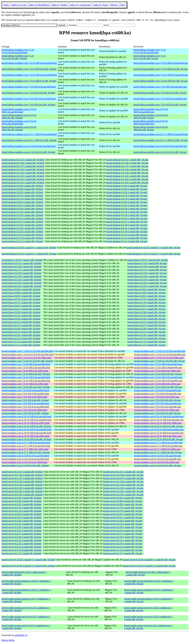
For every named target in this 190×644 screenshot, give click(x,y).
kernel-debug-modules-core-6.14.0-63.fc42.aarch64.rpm (160, 146)
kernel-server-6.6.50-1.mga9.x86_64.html (22, 527)
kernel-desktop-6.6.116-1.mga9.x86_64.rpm (127, 176)
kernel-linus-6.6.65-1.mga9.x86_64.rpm (146, 306)
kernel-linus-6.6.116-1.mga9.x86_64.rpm (147, 280)
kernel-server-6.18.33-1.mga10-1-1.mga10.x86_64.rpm (149, 566)
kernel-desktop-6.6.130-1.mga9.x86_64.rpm (127, 169)
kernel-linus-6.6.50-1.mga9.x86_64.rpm (146, 319)
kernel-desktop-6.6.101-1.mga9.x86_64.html (23, 183)
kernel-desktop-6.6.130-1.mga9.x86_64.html (23, 169)
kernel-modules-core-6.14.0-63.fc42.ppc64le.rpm (158, 459)
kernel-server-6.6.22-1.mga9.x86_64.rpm (123, 540)
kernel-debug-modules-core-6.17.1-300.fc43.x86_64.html (29, 140)
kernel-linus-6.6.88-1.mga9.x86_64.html (21, 293)
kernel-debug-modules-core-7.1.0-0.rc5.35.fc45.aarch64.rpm (150, 51)
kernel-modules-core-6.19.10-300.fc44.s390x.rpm (158, 436)
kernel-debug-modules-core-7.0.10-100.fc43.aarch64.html (29, 75)
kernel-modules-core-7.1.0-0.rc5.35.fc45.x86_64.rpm (160, 361)
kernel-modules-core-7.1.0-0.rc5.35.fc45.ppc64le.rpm (160, 354)
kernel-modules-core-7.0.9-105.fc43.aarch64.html (25, 403)
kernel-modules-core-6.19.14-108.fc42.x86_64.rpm (159, 426)
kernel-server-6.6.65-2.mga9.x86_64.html (22, 514)
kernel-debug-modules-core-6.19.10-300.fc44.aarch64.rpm (151, 122)
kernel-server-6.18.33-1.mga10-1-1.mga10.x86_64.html (28, 566)
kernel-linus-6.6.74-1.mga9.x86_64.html (21, 302)
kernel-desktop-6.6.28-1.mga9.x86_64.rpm (127, 225)
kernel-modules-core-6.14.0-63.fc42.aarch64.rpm (158, 456)
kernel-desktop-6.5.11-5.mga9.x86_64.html (22, 241)
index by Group (19, 5)
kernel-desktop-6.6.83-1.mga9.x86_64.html (22, 192)
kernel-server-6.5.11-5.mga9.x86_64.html (21, 553)
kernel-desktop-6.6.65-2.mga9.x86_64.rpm (127, 202)
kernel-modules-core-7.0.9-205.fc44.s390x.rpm (157, 397)
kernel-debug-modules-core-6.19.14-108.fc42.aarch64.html (19, 111)
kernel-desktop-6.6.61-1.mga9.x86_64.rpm (127, 205)
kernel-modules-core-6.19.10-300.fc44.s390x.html (26, 436)
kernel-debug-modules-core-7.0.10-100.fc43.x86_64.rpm (160, 81)
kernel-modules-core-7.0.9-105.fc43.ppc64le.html (25, 407)
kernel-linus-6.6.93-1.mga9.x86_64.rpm (146, 289)
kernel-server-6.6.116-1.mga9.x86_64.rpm (123, 488)
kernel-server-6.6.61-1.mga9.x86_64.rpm (123, 517)
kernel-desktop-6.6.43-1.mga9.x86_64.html (22, 218)
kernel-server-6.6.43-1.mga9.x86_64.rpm (123, 531)
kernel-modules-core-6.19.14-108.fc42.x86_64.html (26, 426)
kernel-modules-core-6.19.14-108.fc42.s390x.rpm (158, 423)
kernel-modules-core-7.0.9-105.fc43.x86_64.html (25, 413)
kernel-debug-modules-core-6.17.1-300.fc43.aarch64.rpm (161, 134)
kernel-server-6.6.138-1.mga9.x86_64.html (22, 475)
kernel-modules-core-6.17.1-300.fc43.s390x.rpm (157, 449)
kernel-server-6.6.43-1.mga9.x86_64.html (22, 531)
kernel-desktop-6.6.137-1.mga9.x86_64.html (23, 166)
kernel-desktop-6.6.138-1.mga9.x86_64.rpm (127, 163)
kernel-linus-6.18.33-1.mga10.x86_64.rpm (148, 260)
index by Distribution (39, 5)
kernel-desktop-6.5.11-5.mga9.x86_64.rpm (127, 241)
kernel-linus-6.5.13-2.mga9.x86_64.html (21, 342)
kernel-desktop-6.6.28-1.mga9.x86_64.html (22, 225)
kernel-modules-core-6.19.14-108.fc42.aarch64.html (26, 416)
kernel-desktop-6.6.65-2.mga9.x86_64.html (22, 202)
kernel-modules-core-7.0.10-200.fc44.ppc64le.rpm (158, 368)
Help (123, 5)
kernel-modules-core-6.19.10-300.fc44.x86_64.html (26, 439)
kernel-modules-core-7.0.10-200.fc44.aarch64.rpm (158, 364)
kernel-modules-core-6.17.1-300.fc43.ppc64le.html (26, 446)
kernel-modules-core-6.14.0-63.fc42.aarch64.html (25, 456)
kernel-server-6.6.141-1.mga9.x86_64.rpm (123, 472)
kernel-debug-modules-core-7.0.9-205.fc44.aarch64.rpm (160, 87)
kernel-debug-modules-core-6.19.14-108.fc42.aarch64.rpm (151, 111)
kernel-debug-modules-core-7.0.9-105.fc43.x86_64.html (28, 105)
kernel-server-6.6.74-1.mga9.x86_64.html (22, 511)
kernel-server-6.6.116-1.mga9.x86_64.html (22, 488)
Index (6, 5)
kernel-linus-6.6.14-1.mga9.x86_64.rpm (146, 338)
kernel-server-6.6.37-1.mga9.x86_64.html (22, 534)
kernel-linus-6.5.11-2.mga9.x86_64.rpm (146, 345)
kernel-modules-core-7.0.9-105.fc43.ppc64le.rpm (158, 407)
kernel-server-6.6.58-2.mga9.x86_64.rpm (123, 521)
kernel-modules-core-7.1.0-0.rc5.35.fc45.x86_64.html (27, 361)
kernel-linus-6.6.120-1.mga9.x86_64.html (22, 276)
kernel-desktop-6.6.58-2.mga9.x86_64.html (22, 209)
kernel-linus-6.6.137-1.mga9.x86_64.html (22, 270)
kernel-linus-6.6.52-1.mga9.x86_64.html (21, 316)
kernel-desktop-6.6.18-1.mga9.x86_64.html (22, 232)
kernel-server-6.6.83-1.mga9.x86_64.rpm (123, 504)
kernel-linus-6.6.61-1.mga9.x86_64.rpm (146, 309)
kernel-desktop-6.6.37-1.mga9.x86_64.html (22, 222)
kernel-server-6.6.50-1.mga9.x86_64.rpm (123, 527)
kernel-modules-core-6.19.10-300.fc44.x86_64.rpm (159, 439)
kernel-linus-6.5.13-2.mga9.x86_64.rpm (146, 342)
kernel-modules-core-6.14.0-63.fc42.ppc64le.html (25, 459)
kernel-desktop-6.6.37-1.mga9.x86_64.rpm (127, 222)
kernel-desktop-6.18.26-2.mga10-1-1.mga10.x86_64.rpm (153, 248)
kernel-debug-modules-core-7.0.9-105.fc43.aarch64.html (29, 99)
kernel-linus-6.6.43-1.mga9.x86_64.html (21, 322)
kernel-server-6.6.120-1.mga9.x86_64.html (22, 485)
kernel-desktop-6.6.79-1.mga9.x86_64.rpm (127, 196)
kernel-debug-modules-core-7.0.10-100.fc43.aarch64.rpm (161, 75)
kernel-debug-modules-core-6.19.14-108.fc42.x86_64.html (19, 116)
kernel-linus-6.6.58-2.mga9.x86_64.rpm (146, 312)
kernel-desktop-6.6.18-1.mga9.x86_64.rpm (127, 232)
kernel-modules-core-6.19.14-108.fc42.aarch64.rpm (159, 416)
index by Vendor (60, 5)
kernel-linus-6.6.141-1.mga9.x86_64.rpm (147, 263)
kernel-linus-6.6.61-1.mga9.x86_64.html (21, 309)
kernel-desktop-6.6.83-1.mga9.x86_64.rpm (127, 192)
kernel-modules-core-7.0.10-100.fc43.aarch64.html (26, 377)
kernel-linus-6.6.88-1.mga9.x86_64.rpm (146, 293)
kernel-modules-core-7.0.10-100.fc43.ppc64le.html (26, 381)
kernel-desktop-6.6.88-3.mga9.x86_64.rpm (127, 189)
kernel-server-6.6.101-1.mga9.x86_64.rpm (123, 495)
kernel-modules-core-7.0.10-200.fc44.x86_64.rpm (158, 374)
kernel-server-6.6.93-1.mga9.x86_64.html (22, 498)
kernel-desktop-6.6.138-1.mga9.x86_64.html (23, 163)
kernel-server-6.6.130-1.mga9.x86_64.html (22, 482)
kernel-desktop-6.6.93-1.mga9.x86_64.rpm (127, 186)
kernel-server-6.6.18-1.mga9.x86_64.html (22, 544)
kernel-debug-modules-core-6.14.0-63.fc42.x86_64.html (28, 152)
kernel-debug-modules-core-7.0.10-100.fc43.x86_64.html (29, 81)
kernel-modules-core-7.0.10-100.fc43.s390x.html (25, 384)
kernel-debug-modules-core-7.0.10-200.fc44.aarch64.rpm (161, 63)
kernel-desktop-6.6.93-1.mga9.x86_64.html (22, 186)
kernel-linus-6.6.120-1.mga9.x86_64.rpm (147, 276)
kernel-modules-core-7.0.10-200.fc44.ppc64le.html (26, 368)
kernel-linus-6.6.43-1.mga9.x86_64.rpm (146, 322)
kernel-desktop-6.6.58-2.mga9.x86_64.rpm (127, 209)
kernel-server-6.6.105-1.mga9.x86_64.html (22, 491)
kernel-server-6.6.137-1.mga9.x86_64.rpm (123, 478)
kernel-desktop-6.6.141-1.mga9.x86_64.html (23, 160)
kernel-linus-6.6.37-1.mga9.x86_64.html (21, 325)
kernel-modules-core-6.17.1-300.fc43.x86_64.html (26, 452)
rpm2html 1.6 (21, 635)
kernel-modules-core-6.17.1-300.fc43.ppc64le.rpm (158, 446)
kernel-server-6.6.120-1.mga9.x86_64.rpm (123, 485)
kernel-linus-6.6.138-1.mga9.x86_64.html (22, 267)
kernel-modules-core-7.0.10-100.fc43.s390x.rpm (157, 384)
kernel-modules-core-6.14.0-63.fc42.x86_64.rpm (157, 465)
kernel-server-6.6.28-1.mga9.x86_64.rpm (123, 537)
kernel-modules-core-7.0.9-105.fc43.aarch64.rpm (158, 403)
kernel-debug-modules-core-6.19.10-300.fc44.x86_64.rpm (151, 128)
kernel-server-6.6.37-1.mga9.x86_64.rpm (123, 534)
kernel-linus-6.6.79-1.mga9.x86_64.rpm (146, 299)
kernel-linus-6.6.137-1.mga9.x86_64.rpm (147, 270)
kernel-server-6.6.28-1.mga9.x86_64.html (22, 537)
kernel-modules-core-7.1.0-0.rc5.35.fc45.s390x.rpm (159, 358)
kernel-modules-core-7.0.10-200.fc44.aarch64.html (26, 364)
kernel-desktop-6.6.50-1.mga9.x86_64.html (22, 215)
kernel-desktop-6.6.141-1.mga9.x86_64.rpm (127, 160)
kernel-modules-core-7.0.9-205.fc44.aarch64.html (25, 390)
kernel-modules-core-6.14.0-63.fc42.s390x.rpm (157, 462)
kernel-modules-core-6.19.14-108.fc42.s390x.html (26, 423)
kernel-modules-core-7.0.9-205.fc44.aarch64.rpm (158, 390)
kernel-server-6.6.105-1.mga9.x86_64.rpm (123, 491)
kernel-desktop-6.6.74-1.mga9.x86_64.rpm (127, 199)
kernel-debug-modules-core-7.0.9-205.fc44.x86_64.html (28, 93)
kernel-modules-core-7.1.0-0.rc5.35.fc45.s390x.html (26, 358)
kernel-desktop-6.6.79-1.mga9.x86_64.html (22, 196)
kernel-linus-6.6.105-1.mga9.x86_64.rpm (147, 283)
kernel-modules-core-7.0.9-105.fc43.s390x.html (24, 410)
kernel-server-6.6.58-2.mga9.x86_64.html (22, 521)
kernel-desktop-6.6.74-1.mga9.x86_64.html (22, 199)
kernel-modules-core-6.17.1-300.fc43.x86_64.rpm (158, 452)
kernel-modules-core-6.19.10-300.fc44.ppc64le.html (26, 433)
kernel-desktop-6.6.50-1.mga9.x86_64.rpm (127, 215)
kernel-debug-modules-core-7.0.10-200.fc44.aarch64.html (29, 63)
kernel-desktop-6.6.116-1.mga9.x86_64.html (23, 176)
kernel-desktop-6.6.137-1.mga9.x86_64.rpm (127, 166)
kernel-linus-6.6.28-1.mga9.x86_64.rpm (146, 329)
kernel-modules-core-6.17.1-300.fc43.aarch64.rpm (158, 443)
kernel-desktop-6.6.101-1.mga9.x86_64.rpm (127, 183)
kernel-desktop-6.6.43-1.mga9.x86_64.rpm (127, 218)
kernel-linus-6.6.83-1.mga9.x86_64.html (21, 296)
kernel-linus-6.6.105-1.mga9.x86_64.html (22, 283)
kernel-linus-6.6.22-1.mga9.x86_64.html (21, 332)
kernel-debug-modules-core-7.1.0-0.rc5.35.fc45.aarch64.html (18, 51)
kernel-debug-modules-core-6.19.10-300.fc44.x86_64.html (19, 128)
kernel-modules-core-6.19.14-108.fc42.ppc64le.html (26, 420)
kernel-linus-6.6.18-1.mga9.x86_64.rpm (146, 335)
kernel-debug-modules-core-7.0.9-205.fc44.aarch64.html (29, 87)
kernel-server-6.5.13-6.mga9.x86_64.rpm (123, 550)
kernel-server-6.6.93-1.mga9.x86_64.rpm (123, 498)
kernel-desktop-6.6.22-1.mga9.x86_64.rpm (127, 228)
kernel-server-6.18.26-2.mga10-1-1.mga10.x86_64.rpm (149, 560)
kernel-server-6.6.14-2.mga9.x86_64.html (22, 547)
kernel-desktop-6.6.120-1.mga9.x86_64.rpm (127, 173)
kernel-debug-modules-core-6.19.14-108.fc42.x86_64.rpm (151, 116)
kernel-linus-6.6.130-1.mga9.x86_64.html (22, 273)
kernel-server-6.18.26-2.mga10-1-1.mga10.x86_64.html (28, 560)
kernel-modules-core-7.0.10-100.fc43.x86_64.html (26, 387)
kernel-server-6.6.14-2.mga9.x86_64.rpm (123, 547)
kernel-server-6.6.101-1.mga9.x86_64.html (22, 495)
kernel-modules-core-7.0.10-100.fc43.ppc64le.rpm (158, 381)
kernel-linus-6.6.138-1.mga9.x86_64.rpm (147, 267)
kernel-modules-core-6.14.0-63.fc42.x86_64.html (25, 465)
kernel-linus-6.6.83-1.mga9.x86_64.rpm (146, 296)
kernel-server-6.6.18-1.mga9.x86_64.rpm (123, 544)
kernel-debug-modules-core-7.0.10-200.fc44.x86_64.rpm (160, 69)
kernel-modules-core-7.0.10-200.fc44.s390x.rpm (157, 371)
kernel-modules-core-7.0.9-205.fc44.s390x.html (24, 397)
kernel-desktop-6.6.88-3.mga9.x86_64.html (22, 189)
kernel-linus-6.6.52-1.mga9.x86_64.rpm (146, 316)
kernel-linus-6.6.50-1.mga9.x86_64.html (21, 319)
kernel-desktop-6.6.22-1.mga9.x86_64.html (22, 228)
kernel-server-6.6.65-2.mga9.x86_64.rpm (123, 514)
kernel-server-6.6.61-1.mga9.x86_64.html (22, 517)
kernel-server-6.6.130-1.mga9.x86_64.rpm (123, 482)
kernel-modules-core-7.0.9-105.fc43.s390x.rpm (157, 410)
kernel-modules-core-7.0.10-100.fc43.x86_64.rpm (158, 387)
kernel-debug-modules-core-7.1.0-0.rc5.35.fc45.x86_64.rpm (150, 57)
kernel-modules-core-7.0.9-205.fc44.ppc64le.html (25, 394)
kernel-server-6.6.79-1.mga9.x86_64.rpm (123, 508)
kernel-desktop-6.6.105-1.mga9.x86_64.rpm (127, 179)
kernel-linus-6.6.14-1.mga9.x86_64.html (21, 338)
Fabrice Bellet (8, 640)
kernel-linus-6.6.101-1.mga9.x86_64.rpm (147, 286)
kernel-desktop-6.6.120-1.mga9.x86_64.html (23, 173)
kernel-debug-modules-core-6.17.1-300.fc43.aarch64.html (29, 134)
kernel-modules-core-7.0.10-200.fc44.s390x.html (25, 371)
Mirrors (114, 5)
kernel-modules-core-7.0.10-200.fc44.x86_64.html (26, 374)
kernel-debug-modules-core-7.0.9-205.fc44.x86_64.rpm (160, 93)
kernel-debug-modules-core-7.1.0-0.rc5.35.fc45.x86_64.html (18, 57)
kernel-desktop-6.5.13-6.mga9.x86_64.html (22, 238)
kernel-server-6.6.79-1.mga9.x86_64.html (22, 508)
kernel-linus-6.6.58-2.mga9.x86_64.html (21, 312)
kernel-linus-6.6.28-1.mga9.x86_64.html (21, 329)
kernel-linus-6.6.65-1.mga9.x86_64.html (21, 306)
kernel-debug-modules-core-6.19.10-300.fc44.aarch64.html (19, 122)
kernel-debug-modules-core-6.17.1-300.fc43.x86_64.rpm (160, 140)
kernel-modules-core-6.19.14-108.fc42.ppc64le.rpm (159, 420)
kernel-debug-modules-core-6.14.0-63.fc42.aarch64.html (29, 146)
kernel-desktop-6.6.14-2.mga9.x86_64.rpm (127, 235)
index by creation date (80, 5)
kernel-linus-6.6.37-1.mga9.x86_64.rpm (146, 325)
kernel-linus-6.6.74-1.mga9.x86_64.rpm (146, 302)
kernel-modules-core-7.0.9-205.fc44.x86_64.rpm (157, 400)
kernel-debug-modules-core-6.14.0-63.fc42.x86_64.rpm (160, 152)
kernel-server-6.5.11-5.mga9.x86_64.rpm (123, 553)
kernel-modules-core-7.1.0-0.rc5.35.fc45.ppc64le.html (27, 354)
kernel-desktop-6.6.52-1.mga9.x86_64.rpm (127, 212)
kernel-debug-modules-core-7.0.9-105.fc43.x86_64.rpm (160, 105)
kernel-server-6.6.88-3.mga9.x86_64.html (22, 501)
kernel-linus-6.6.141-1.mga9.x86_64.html (22, 263)
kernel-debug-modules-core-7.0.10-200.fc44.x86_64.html (29, 69)
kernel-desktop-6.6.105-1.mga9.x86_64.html (23, 179)
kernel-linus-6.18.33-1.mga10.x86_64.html (22, 260)
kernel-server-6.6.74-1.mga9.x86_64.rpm (123, 511)
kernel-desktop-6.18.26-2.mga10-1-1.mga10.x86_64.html (29, 248)
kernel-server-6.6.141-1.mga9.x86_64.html (22, 472)
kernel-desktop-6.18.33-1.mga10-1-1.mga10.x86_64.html (29, 254)
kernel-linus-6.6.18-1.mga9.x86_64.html (21, 335)
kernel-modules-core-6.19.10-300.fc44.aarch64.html (26, 430)
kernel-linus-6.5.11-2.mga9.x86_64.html (21, 345)
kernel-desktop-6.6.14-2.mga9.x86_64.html (22, 235)
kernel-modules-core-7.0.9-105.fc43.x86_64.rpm (157, 413)
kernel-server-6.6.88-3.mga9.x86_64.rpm (123, 501)
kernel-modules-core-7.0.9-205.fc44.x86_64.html (25, 400)
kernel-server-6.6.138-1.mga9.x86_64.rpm (123, 475)
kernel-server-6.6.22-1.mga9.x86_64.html (22, 540)
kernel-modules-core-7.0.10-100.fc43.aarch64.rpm (158, 377)
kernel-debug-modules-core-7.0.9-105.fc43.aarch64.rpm (160, 99)
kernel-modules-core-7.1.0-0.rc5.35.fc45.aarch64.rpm (160, 351)
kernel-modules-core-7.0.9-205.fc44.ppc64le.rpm (158, 394)
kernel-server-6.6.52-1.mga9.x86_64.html (22, 524)
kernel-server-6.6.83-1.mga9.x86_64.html (22, 504)
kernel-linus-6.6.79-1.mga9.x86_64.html (21, 299)
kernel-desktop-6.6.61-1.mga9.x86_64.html (22, 205)
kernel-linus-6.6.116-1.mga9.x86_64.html (21, 280)
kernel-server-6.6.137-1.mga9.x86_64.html (22, 478)
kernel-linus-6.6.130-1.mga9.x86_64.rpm (147, 273)
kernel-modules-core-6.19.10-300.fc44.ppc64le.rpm (159, 433)
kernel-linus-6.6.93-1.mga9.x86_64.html (21, 289)
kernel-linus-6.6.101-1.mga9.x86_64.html (22, 286)
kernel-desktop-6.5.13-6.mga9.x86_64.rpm (127, 238)
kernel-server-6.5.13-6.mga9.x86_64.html (22, 550)
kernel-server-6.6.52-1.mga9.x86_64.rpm (123, 524)
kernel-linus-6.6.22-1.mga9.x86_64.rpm (146, 332)
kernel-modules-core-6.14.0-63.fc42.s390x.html (24, 462)
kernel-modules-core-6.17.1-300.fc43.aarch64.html (26, 443)
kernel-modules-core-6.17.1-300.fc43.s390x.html (25, 449)
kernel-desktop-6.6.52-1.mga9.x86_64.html (22, 212)
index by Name (101, 5)
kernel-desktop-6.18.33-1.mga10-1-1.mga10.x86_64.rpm (153, 254)
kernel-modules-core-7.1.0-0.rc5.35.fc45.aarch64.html (27, 351)
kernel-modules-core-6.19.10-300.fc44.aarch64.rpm (159, 430)
